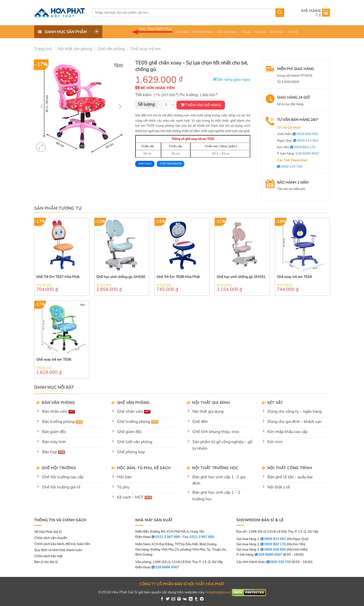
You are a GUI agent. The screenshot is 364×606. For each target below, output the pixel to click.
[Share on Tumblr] (196, 599)
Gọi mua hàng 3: (261, 550)
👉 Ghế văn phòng (130, 403)
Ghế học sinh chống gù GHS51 (241, 277)
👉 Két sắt (272, 403)
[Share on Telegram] (202, 599)
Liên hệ (293, 32)
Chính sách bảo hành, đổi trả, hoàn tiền (62, 544)
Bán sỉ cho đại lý (46, 562)
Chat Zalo (145, 164)
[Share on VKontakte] (185, 599)
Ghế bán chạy (227, 32)
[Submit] (280, 13)
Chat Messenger (170, 164)
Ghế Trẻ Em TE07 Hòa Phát (58, 277)
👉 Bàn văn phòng (55, 403)
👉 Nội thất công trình (287, 468)
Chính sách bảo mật (48, 556)
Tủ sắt (246, 32)
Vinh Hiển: (298, 134)
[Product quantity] (166, 105)
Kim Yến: (296, 147)
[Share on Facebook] (162, 599)
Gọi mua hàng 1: (261, 539)
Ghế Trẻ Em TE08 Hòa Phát (178, 277)
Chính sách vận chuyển (51, 538)
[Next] (119, 106)
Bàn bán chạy (203, 32)
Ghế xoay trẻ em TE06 (54, 360)
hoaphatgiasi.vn (218, 592)
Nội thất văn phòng (75, 49)
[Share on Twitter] (168, 599)
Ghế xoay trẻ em (146, 49)
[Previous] (42, 106)
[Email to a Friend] (173, 599)
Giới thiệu (181, 32)
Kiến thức (276, 32)
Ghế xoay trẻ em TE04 (294, 277)
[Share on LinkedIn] (191, 599)
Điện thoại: (157, 567)
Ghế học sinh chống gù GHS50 (121, 277)
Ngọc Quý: (298, 141)
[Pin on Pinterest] (179, 599)
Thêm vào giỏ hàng (203, 105)
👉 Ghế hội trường (56, 468)
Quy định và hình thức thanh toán (58, 550)
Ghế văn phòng (111, 49)
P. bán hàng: (298, 154)
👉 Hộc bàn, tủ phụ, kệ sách (141, 468)
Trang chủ (43, 49)
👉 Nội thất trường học (212, 468)
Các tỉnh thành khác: (264, 562)
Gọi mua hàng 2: (261, 544)
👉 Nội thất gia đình (208, 403)
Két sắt (260, 32)
